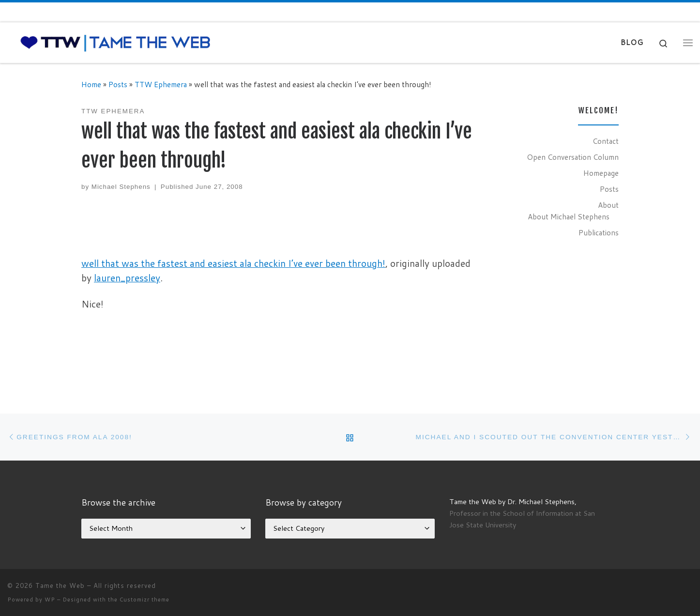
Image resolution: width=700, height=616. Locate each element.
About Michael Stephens (569, 216)
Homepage (601, 173)
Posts (118, 84)
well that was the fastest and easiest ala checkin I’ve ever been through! (233, 263)
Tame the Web (60, 585)
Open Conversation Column (573, 157)
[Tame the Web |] (115, 42)
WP (50, 600)
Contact (606, 141)
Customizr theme (145, 600)
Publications (599, 232)
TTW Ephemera (161, 84)
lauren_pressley (127, 278)
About (608, 205)
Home (91, 84)
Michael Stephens (121, 187)
